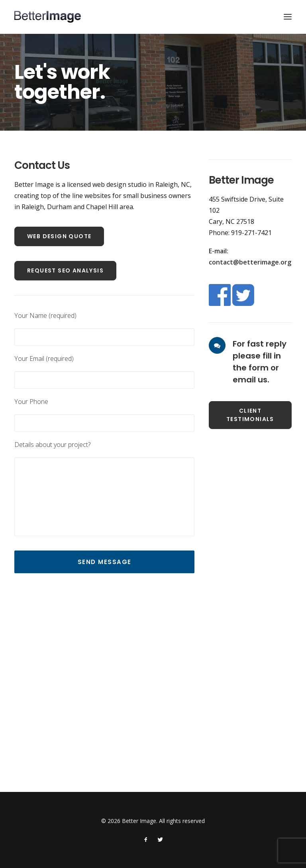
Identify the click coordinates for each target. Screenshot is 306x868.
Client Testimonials (250, 415)
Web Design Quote (59, 236)
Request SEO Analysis (65, 270)
